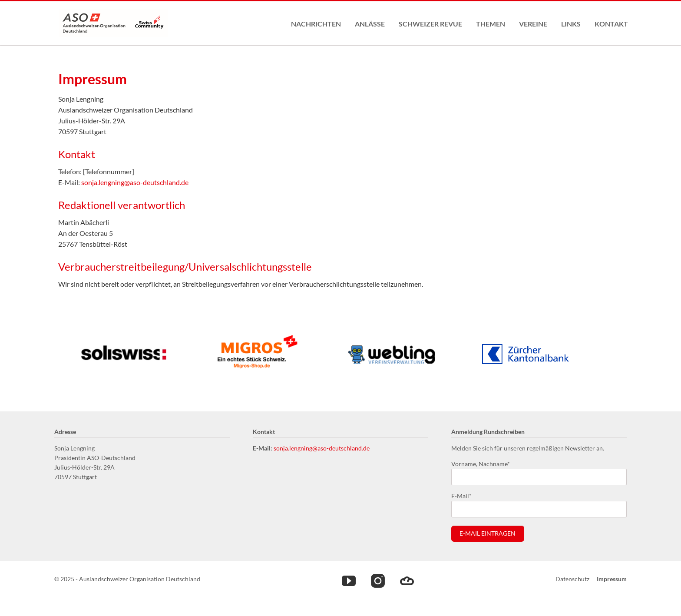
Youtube (349, 580)
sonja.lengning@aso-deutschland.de (135, 182)
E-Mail (465, 495)
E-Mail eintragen (488, 533)
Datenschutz (572, 579)
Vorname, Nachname (481, 463)
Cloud (407, 580)
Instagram (378, 580)
